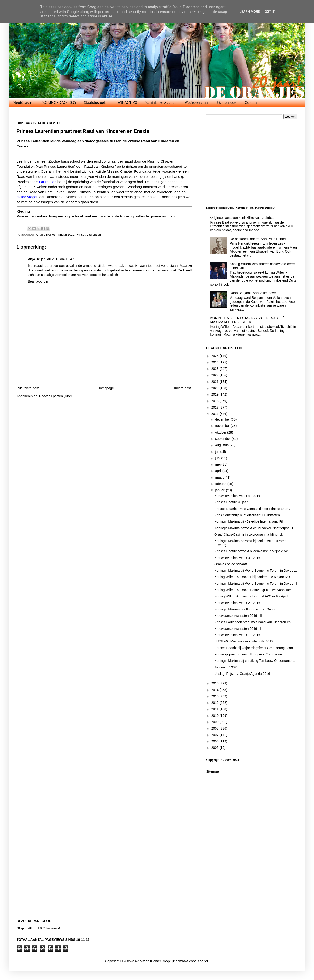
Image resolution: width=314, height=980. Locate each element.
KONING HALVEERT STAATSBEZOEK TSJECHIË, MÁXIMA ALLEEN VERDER (248, 320)
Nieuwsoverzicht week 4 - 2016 (237, 496)
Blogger (202, 961)
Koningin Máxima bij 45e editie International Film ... (252, 521)
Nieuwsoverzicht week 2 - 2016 (237, 603)
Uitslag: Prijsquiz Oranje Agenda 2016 (242, 674)
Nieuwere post (28, 388)
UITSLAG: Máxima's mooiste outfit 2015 (244, 641)
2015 (215, 683)
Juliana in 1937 (225, 667)
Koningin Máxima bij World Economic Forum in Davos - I (256, 584)
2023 (215, 369)
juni (218, 458)
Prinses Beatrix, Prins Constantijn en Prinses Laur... (252, 509)
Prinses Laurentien (88, 235)
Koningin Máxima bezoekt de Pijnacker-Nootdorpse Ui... (255, 528)
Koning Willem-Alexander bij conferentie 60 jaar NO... (254, 577)
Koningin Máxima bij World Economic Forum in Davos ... (256, 571)
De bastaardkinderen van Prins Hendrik (259, 239)
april (219, 471)
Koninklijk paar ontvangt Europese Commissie (248, 654)
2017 (215, 407)
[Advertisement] (104, 369)
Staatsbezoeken (97, 103)
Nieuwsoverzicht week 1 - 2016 (237, 635)
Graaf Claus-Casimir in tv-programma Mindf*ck (249, 534)
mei (218, 464)
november (223, 426)
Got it (269, 12)
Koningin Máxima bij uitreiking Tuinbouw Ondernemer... (255, 661)
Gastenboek (227, 103)
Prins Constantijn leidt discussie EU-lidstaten (247, 515)
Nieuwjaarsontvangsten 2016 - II (238, 616)
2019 (215, 394)
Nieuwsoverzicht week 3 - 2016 (237, 558)
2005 (215, 748)
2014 (215, 690)
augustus (222, 445)
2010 (215, 716)
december (223, 419)
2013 (215, 696)
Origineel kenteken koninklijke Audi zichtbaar (243, 218)
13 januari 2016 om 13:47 (55, 259)
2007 (215, 735)
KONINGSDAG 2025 (59, 103)
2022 (215, 375)
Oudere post (182, 388)
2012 (215, 703)
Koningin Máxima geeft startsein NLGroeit (245, 609)
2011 (215, 709)
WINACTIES (127, 103)
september (223, 439)
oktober (221, 432)
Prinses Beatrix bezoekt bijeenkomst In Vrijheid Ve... (252, 551)
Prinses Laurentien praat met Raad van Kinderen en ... (254, 622)
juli (218, 452)
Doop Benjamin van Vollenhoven (254, 293)
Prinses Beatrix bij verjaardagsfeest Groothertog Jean (254, 648)
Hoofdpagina (24, 103)
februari (221, 484)
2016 (215, 414)
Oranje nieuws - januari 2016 (55, 235)
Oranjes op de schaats (231, 564)
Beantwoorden (38, 281)
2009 (215, 722)
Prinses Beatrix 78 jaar (231, 502)
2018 (215, 401)
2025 (215, 356)
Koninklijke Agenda (161, 103)
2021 (215, 382)
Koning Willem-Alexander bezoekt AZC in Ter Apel (251, 596)
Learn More (250, 12)
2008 (215, 728)
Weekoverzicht (197, 103)
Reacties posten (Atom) (56, 396)
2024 (215, 362)
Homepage (106, 388)
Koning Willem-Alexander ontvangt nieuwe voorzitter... (254, 590)
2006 (215, 741)
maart (220, 477)
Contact (251, 103)
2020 (215, 388)
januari (221, 490)
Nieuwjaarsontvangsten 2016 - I (238, 629)
